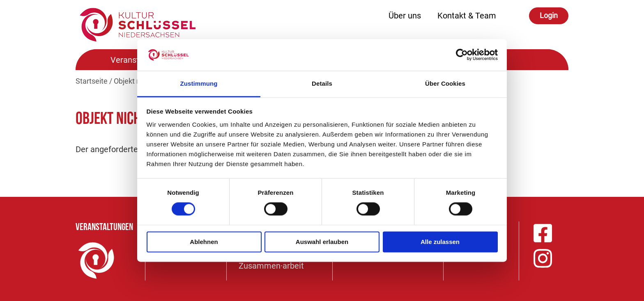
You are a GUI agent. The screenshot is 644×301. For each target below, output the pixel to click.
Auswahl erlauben (322, 242)
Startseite (92, 81)
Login (549, 15)
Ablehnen (204, 242)
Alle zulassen (440, 242)
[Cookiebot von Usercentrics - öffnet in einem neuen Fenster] (462, 55)
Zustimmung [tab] (199, 83)
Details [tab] (322, 83)
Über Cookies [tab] (445, 83)
